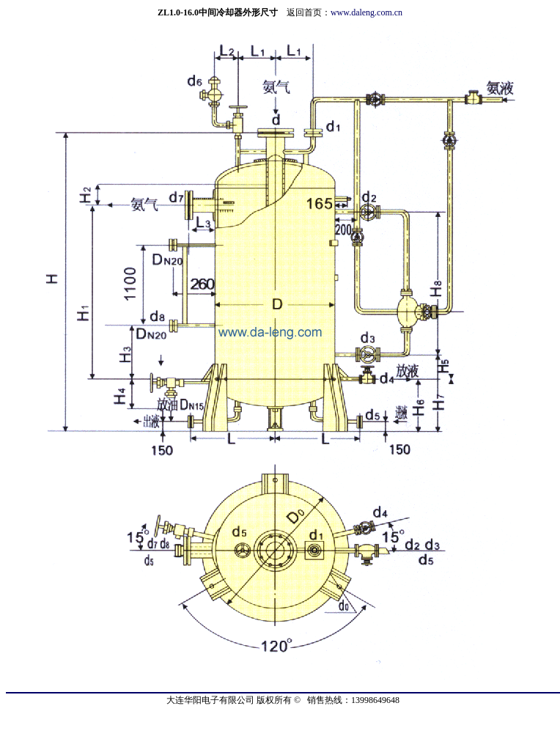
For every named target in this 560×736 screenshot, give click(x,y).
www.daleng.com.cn (366, 12)
